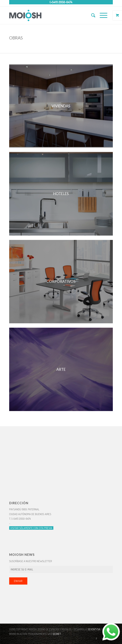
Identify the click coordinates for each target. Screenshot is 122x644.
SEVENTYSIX (94, 629)
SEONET (57, 634)
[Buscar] (91, 15)
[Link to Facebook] (96, 639)
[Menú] (101, 15)
